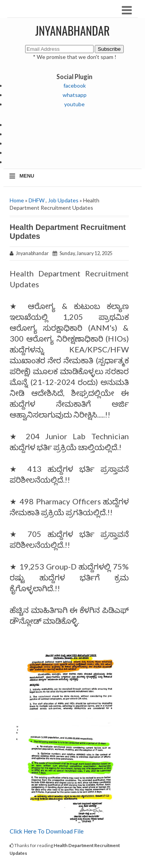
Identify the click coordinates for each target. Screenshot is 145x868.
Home (17, 200)
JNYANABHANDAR (72, 30)
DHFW (37, 200)
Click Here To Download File (47, 831)
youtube (74, 104)
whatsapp (75, 95)
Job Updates (63, 200)
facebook (75, 85)
